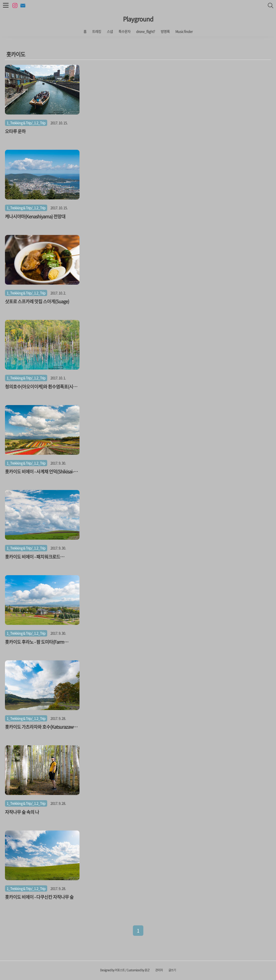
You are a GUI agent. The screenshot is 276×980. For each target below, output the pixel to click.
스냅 (110, 31)
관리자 (159, 970)
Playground (138, 19)
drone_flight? (146, 31)
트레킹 (97, 31)
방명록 (165, 31)
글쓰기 (172, 970)
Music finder (184, 31)
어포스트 (120, 970)
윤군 (147, 970)
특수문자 (124, 31)
